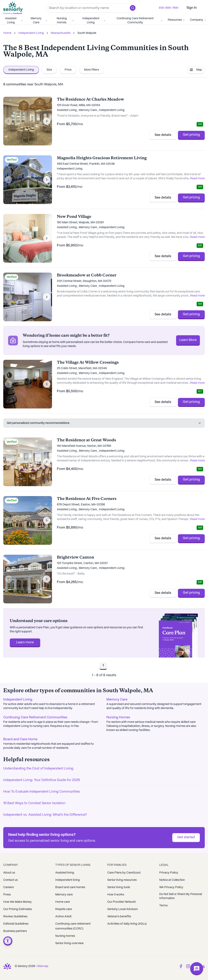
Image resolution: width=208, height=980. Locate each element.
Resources (176, 20)
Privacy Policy (169, 873)
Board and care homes (70, 887)
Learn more (25, 642)
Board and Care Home (20, 739)
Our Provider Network (122, 902)
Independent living (68, 880)
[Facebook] (181, 966)
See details (163, 135)
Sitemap (43, 966)
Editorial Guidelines (16, 924)
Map (196, 70)
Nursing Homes (65, 20)
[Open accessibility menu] (8, 941)
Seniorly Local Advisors (122, 909)
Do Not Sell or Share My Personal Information (181, 896)
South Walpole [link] (87, 33)
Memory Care (39, 20)
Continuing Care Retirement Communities (35, 717)
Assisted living (65, 873)
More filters (92, 70)
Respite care (64, 909)
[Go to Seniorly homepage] (14, 8)
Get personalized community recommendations (104, 423)
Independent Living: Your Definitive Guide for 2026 (42, 780)
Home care (63, 902)
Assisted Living (14, 20)
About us (9, 873)
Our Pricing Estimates (18, 909)
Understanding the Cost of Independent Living (38, 769)
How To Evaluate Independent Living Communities (42, 792)
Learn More (188, 340)
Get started (186, 837)
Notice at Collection (172, 880)
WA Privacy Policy (171, 887)
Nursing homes (65, 936)
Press (7, 895)
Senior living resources (122, 880)
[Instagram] (188, 966)
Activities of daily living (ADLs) (127, 924)
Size (49, 70)
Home (7, 33)
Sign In (192, 8)
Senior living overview (69, 943)
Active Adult (63, 917)
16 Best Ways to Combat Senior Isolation (34, 803)
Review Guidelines (15, 917)
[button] (133, 8)
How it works (116, 895)
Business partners (15, 931)
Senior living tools (119, 887)
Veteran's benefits (119, 917)
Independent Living (94, 20)
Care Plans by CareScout (124, 873)
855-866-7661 (169, 8)
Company (198, 20)
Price (68, 70)
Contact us (10, 880)
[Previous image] (9, 121)
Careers (9, 887)
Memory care (64, 895)
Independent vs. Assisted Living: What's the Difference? (45, 815)
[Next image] (47, 121)
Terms (163, 906)
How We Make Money (17, 902)
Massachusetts (61, 33)
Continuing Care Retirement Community (140, 20)
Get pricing (191, 135)
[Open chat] (197, 969)
